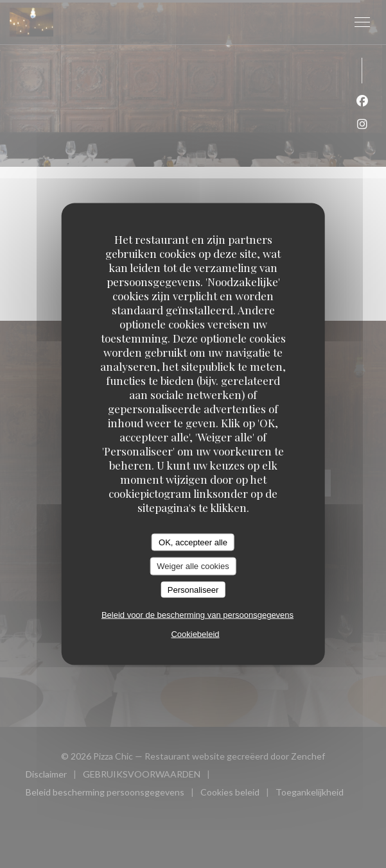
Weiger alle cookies (193, 566)
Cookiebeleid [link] (195, 634)
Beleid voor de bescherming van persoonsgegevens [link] (197, 615)
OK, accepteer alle (193, 542)
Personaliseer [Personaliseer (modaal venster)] (193, 589)
